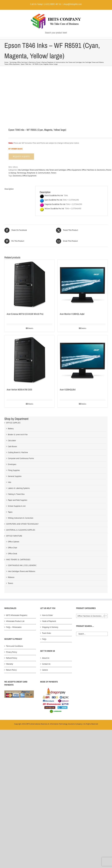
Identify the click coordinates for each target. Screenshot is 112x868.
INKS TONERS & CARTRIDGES (18, 560)
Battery (11, 429)
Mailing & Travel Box (16, 494)
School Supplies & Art (17, 506)
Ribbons (11, 577)
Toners (54, 173)
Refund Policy (12, 658)
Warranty (10, 664)
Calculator (12, 440)
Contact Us (46, 664)
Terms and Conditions (15, 646)
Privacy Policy (12, 652)
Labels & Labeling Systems (19, 488)
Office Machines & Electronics (93, 170)
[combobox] (92, 616)
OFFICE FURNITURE (14, 536)
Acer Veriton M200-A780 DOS (19, 390)
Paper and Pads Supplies (17, 500)
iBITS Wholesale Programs (17, 615)
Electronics (17, 176)
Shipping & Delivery (50, 627)
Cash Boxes (12, 446)
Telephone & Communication (39, 173)
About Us (46, 658)
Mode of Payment (49, 621)
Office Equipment (74, 170)
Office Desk (12, 554)
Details (30, 328)
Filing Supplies (14, 470)
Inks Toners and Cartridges (56, 170)
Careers (45, 670)
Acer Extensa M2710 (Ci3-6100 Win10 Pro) (25, 314)
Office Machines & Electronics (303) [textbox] (92, 616)
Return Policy (11, 670)
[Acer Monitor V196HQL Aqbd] (83, 284)
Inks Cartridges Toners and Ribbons (31, 170)
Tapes (10, 512)
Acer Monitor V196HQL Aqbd (72, 314)
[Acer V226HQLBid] (83, 360)
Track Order (47, 633)
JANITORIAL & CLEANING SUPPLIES (21, 530)
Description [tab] (9, 189)
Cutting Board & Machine (18, 452)
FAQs (44, 639)
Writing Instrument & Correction (21, 518)
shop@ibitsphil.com (73, 4)
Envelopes (12, 464)
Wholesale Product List (15, 621)
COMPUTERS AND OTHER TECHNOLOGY (22, 524)
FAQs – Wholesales (14, 627)
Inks (9, 482)
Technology (22, 173)
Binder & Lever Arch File (18, 435)
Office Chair (12, 548)
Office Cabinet (13, 542)
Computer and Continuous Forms (21, 458)
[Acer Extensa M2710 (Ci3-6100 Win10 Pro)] (29, 284)
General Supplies (15, 476)
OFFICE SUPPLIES (13, 423)
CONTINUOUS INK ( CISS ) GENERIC (22, 565)
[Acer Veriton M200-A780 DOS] (29, 360)
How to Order (47, 615)
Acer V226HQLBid (68, 390)
